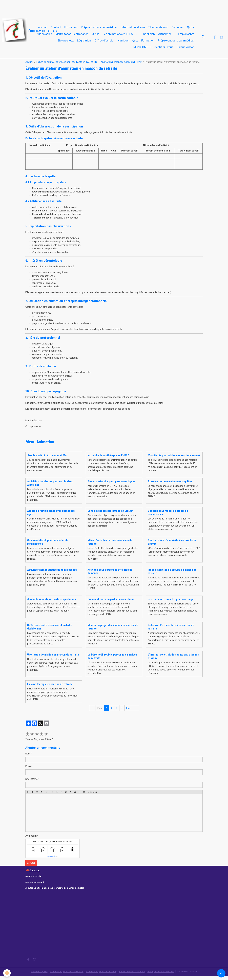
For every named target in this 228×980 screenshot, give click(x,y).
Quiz (135, 42)
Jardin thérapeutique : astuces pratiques (51, 603)
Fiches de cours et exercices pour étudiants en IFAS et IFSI (67, 66)
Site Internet (32, 783)
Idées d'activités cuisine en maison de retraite (110, 546)
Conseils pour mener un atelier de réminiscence (168, 516)
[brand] (18, 30)
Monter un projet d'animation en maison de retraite (113, 631)
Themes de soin (158, 29)
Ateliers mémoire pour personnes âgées (111, 485)
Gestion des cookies (192, 976)
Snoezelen (148, 36)
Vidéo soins (45, 36)
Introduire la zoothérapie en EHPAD (108, 459)
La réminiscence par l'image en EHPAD (110, 515)
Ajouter (31, 867)
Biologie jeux (66, 42)
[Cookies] (7, 973)
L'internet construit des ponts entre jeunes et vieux (173, 660)
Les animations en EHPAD (119, 36)
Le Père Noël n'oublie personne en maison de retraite (112, 660)
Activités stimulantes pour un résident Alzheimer (50, 487)
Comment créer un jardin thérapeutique (111, 603)
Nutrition (123, 42)
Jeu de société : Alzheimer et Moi (47, 459)
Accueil (43, 29)
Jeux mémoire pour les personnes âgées (172, 603)
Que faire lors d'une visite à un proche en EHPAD (172, 546)
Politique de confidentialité (164, 976)
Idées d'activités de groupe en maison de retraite (172, 575)
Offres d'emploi (104, 42)
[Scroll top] (221, 973)
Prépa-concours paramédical (99, 29)
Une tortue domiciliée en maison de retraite (53, 659)
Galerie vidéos (185, 49)
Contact (56, 29)
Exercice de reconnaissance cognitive (170, 485)
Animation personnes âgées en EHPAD (121, 66)
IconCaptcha (52, 860)
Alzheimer (165, 36)
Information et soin (133, 29)
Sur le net (178, 29)
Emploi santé (186, 36)
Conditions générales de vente (101, 976)
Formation (71, 29)
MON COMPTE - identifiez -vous (153, 49)
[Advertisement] (61, 8)
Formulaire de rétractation (133, 976)
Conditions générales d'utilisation (64, 976)
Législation (84, 42)
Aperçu (92, 796)
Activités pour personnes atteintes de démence (110, 575)
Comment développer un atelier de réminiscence (48, 546)
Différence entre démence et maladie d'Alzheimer (50, 631)
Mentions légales (35, 976)
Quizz (191, 29)
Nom (28, 758)
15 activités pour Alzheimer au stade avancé (174, 459)
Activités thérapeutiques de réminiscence (52, 574)
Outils (96, 36)
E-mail (29, 771)
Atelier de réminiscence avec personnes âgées (51, 516)
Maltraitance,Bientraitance (72, 36)
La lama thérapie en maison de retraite (50, 688)
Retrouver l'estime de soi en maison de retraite (171, 631)
